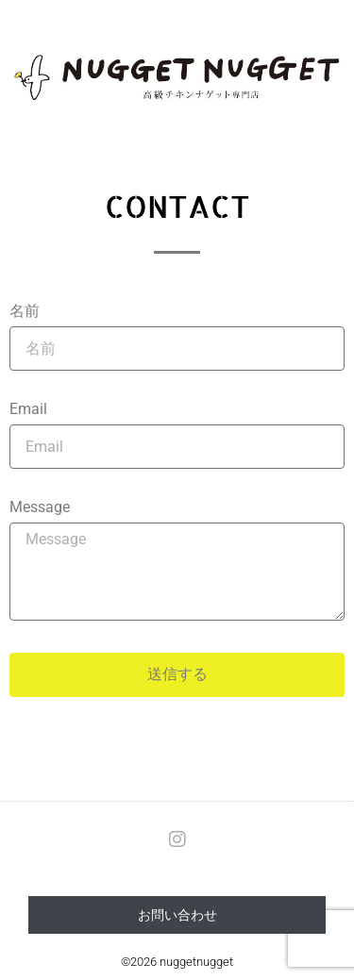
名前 (25, 312)
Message (40, 508)
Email (28, 410)
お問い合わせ (177, 915)
